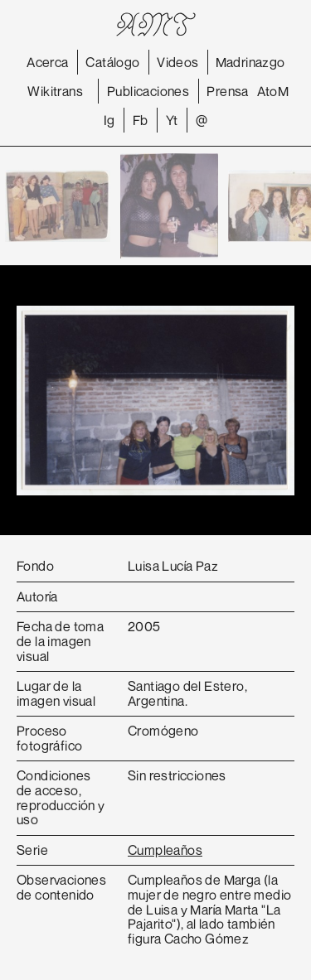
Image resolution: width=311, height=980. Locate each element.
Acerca (47, 62)
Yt (172, 120)
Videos (177, 62)
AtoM (273, 91)
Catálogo (112, 62)
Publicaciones (148, 91)
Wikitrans (55, 91)
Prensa (227, 91)
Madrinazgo (250, 62)
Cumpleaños (165, 850)
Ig (109, 120)
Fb (141, 120)
